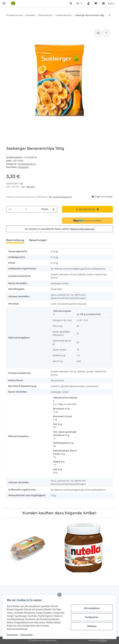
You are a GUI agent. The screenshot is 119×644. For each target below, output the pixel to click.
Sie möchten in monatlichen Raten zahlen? (60, 229)
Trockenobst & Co (27, 164)
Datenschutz (27, 635)
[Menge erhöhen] (53, 209)
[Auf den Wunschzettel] (106, 33)
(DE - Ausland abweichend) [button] (60, 197)
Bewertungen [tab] (38, 240)
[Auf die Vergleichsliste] (98, 33)
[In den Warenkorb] (9, 25)
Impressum (13, 635)
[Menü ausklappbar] (4, 2)
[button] (72, 3)
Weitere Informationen (82, 229)
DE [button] (78, 3)
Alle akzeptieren (91, 608)
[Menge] (26, 209)
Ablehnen (91, 626)
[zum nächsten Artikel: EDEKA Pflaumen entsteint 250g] (110, 15)
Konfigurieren (91, 617)
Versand (30, 187)
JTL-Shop (103, 640)
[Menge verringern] (10, 209)
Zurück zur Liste (16, 15)
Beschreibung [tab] (15, 240)
